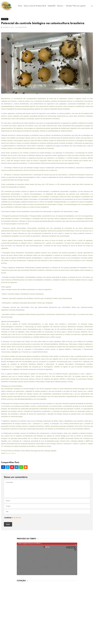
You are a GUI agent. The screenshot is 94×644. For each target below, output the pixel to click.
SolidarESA (52, 6)
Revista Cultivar (11, 455)
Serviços (60, 6)
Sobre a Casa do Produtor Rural (35, 6)
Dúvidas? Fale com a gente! (76, 6)
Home (20, 6)
